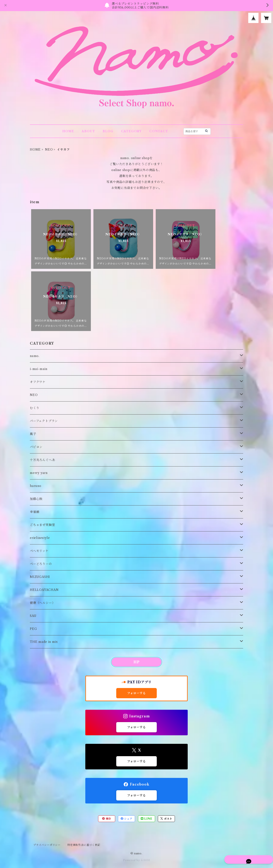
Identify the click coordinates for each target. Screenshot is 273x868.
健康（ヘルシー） (42, 603)
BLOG (108, 131)
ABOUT (88, 131)
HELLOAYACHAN (44, 590)
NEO (49, 150)
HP (136, 662)
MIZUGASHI (40, 577)
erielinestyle (40, 538)
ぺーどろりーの (41, 564)
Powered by (137, 860)
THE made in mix (44, 642)
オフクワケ (38, 382)
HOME (68, 131)
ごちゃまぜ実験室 (42, 525)
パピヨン (36, 447)
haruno (36, 486)
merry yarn (39, 473)
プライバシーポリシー (47, 845)
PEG (33, 629)
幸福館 (35, 512)
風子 (33, 434)
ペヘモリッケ (39, 551)
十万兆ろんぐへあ (42, 460)
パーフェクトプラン (44, 421)
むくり (35, 408)
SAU (33, 616)
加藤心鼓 (36, 499)
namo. (35, 356)
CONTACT (159, 131)
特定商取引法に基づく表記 (84, 845)
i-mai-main (39, 369)
